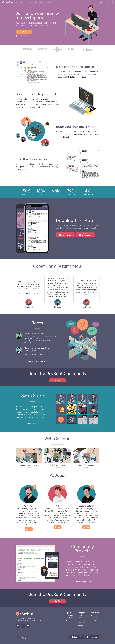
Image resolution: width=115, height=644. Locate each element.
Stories (35, 2)
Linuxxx (58, 307)
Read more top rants (37, 361)
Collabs (41, 2)
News (80, 618)
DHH (57, 506)
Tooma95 (29, 307)
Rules (93, 615)
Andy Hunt (29, 506)
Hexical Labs (26, 636)
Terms (24, 638)
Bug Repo (95, 620)
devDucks (49, 2)
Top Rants (27, 2)
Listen (29, 529)
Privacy (18, 638)
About (80, 615)
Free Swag (82, 623)
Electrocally (86, 307)
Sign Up (108, 2)
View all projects (82, 581)
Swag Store (82, 620)
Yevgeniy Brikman (86, 506)
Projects (94, 618)
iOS (18, 36)
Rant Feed (19, 2)
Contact (81, 625)
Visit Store (33, 424)
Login (101, 2)
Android (25, 36)
